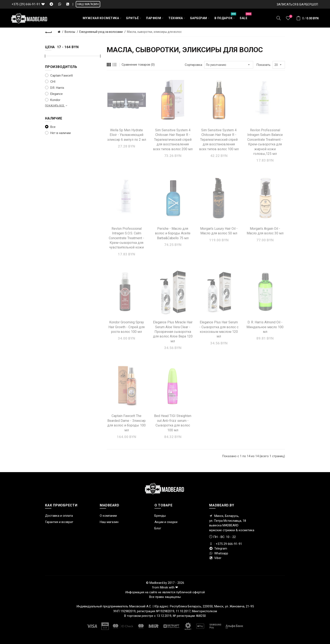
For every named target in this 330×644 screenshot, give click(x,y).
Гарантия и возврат (59, 522)
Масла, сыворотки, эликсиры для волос (154, 32)
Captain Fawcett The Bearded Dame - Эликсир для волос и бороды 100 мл (126, 423)
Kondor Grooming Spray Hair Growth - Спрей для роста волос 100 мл (126, 327)
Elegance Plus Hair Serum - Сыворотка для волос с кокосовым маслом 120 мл (219, 329)
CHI (50, 82)
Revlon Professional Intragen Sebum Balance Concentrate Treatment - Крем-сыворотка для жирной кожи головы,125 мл (265, 142)
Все (50, 127)
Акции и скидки (166, 522)
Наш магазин (109, 522)
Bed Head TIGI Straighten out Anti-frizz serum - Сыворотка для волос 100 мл (173, 423)
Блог (158, 528)
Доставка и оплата (59, 516)
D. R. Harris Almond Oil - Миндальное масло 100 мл (265, 327)
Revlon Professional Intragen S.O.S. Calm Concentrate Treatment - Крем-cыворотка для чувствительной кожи (126, 238)
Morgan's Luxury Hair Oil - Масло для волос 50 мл (219, 231)
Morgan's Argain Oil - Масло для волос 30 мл (265, 231)
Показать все (57, 106)
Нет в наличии (58, 133)
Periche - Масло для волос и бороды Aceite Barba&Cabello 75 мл (173, 233)
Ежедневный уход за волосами (101, 32)
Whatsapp (219, 553)
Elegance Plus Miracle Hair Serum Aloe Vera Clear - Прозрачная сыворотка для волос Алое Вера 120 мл (173, 332)
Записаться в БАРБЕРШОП (297, 4)
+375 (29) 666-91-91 (26, 4)
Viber (215, 558)
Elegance (54, 94)
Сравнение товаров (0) (138, 65)
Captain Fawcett (59, 76)
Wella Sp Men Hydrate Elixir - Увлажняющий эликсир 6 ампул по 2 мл (127, 135)
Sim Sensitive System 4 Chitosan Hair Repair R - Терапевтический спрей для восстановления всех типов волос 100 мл (219, 140)
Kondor (53, 100)
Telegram (218, 548)
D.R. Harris (55, 88)
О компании (108, 516)
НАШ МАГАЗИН (88, 4)
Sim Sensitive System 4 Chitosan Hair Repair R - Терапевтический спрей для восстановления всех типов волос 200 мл (173, 140)
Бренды (160, 516)
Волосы (70, 32)
